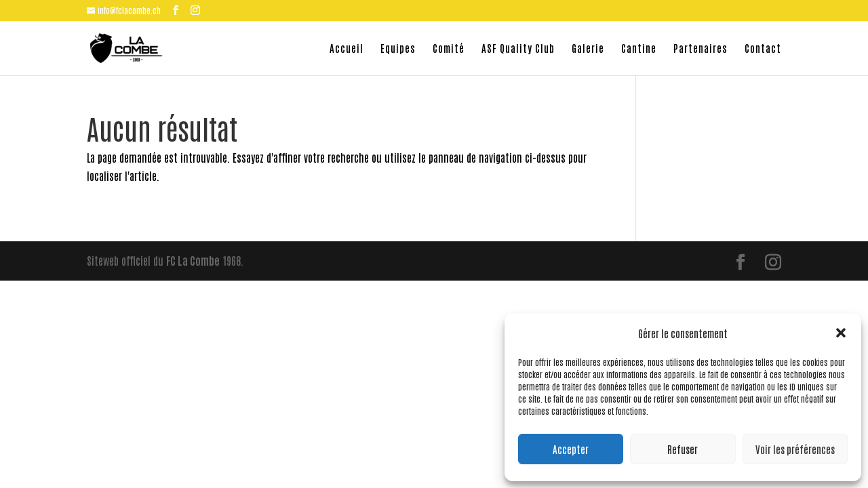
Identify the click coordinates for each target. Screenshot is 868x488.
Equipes (398, 49)
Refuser (683, 449)
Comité (449, 49)
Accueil (347, 49)
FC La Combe (193, 260)
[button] (841, 333)
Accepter (571, 449)
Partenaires (701, 49)
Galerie (588, 49)
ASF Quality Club (518, 49)
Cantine (639, 49)
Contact (763, 49)
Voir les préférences (795, 449)
